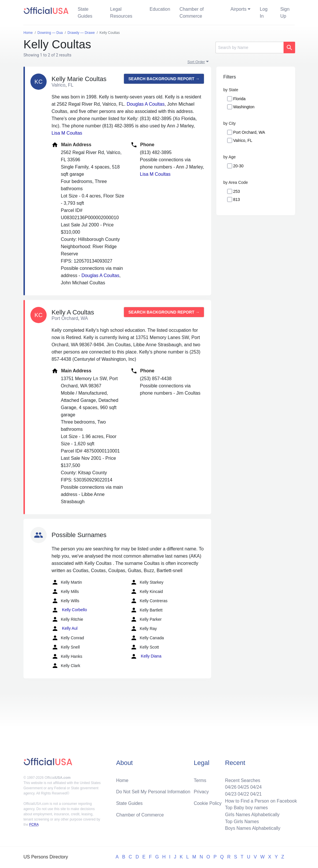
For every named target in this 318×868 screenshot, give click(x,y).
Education (160, 9)
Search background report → (164, 79)
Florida (239, 99)
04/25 (243, 786)
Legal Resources (121, 13)
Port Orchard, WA (249, 132)
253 (236, 191)
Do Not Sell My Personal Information (154, 791)
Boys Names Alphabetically (252, 828)
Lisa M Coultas (67, 133)
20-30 (238, 166)
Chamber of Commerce (192, 13)
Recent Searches (242, 780)
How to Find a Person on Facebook (261, 800)
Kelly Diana (146, 656)
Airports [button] (238, 9)
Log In (264, 13)
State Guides (85, 13)
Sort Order (196, 62)
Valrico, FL (243, 140)
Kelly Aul (65, 629)
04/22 (243, 793)
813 (236, 199)
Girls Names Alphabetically (252, 814)
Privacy (201, 791)
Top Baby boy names (246, 807)
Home (122, 780)
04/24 (255, 786)
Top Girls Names (241, 821)
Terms (200, 780)
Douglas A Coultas (146, 104)
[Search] (250, 47)
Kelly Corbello (69, 610)
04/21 (255, 793)
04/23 (230, 793)
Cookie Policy (208, 803)
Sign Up (285, 13)
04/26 (230, 786)
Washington (244, 107)
